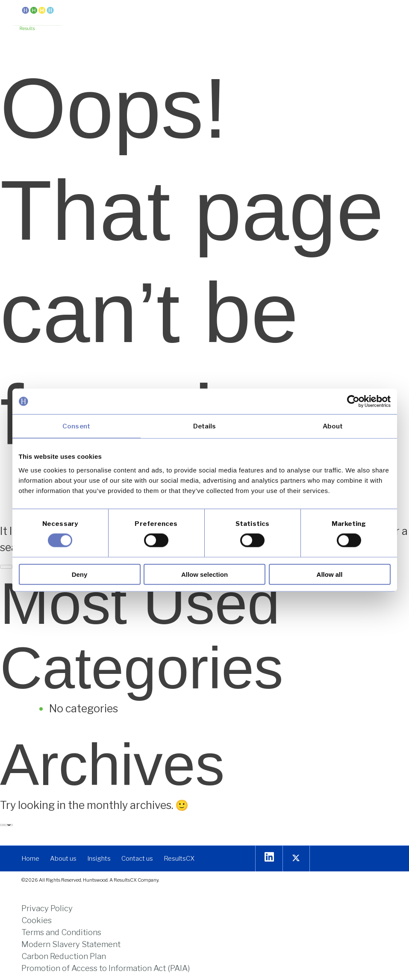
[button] (389, 14)
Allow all (330, 574)
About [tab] (333, 426)
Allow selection (204, 574)
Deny (80, 574)
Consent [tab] (76, 426)
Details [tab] (205, 426)
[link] (38, 19)
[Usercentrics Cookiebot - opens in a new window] (353, 401)
